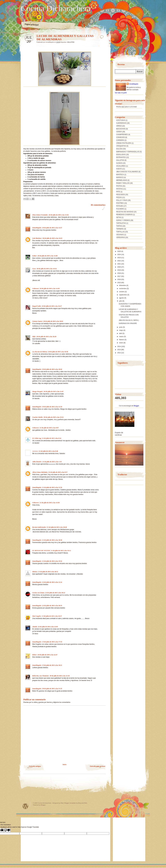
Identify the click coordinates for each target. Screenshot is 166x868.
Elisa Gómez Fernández (40, 215)
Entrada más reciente (98, 766)
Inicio (65, 765)
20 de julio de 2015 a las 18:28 (46, 337)
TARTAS (119, 226)
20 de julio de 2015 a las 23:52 (54, 417)
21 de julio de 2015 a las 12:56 (52, 487)
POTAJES (120, 206)
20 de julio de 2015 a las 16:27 (52, 306)
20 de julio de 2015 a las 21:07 (54, 391)
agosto (122, 298)
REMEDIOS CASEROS (124, 215)
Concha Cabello (37, 417)
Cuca (34, 269)
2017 (119, 276)
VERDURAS (121, 237)
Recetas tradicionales (39, 527)
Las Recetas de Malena (40, 352)
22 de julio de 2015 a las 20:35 (52, 606)
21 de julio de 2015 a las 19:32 (52, 561)
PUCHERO (120, 209)
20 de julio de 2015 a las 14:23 (52, 238)
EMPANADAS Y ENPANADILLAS (128, 152)
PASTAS (119, 186)
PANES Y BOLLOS (123, 183)
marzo (122, 337)
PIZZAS (119, 197)
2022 (119, 261)
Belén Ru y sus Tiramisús (40, 676)
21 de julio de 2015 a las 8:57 (58, 472)
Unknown (35, 289)
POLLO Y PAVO (122, 200)
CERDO (119, 132)
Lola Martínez (37, 238)
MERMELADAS (122, 180)
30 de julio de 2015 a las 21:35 (52, 689)
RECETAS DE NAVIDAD (125, 212)
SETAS (119, 217)
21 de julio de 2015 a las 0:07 (49, 428)
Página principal (32, 24)
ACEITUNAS (121, 120)
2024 (119, 254)
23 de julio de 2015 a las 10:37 (52, 616)
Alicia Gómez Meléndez (40, 472)
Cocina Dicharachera (56, 8)
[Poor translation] (7, 830)
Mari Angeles (37, 616)
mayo (121, 330)
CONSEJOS (120, 137)
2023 (119, 258)
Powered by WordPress (25, 806)
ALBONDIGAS (121, 123)
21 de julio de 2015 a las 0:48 (49, 451)
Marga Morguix (37, 391)
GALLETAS (71, 42)
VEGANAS (120, 235)
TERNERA (120, 229)
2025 (119, 251)
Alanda (35, 627)
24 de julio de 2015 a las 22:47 (47, 655)
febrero (122, 340)
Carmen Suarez (37, 321)
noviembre (123, 289)
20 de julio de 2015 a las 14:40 (47, 256)
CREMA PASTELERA (124, 143)
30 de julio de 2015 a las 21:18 (60, 676)
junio (121, 327)
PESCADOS (121, 195)
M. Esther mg (37, 438)
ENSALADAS (121, 155)
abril (121, 333)
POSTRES (120, 203)
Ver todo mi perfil (121, 93)
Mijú (34, 337)
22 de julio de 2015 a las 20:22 (55, 593)
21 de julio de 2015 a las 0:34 (52, 438)
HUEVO (119, 169)
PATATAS (119, 189)
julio (121, 301)
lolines (34, 655)
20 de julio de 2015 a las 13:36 (59, 215)
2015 (119, 283)
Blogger (136, 406)
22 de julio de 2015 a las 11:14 (52, 582)
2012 (119, 353)
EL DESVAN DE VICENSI (41, 551)
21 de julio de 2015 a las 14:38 (50, 503)
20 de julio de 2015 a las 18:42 (52, 369)
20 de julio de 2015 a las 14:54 (47, 269)
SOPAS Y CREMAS (123, 220)
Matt (62, 803)
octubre (122, 292)
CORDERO (120, 140)
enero (121, 343)
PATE (118, 192)
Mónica (35, 572)
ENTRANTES (121, 157)
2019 (119, 270)
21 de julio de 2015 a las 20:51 (48, 572)
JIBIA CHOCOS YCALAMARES (127, 172)
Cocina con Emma (38, 593)
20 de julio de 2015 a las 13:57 (52, 228)
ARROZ (119, 126)
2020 (119, 267)
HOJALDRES (121, 166)
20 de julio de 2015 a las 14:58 (50, 289)
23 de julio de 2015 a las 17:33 (52, 642)
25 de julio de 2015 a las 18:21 (52, 665)
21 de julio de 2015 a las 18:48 (57, 527)
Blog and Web (83, 803)
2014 (119, 347)
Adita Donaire (37, 462)
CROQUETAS (121, 146)
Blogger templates (70, 803)
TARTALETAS (121, 223)
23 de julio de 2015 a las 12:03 (48, 627)
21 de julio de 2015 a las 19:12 (61, 551)
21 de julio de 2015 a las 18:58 (52, 540)
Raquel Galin (37, 306)
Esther (34, 256)
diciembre (123, 285)
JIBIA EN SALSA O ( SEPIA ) (129, 320)
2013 (119, 350)
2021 (119, 264)
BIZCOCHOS (121, 129)
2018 (119, 273)
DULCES (119, 149)
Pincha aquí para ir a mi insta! (127, 107)
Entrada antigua (35, 766)
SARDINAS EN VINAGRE (128, 323)
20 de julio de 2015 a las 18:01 (53, 321)
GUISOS (119, 163)
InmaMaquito (37, 228)
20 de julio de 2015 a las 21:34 (52, 407)
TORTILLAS (120, 232)
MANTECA (120, 175)
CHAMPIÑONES (122, 135)
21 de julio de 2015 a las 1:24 (52, 462)
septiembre (123, 295)
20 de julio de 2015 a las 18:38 (58, 352)
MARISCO (120, 177)
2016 (119, 279)
